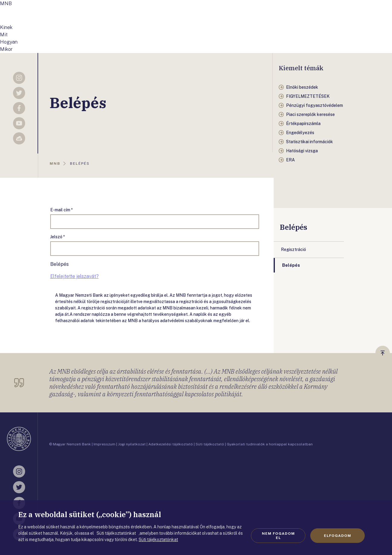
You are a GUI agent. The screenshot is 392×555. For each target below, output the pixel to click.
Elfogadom (338, 536)
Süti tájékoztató (210, 444)
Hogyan (9, 42)
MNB (6, 3)
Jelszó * (58, 237)
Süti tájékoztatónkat (158, 540)
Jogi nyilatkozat (132, 444)
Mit (4, 35)
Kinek (6, 27)
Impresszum (104, 444)
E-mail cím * (62, 210)
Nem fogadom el (278, 536)
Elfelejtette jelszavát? (74, 276)
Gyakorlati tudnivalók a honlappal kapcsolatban (270, 444)
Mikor (6, 49)
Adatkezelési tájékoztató (171, 444)
